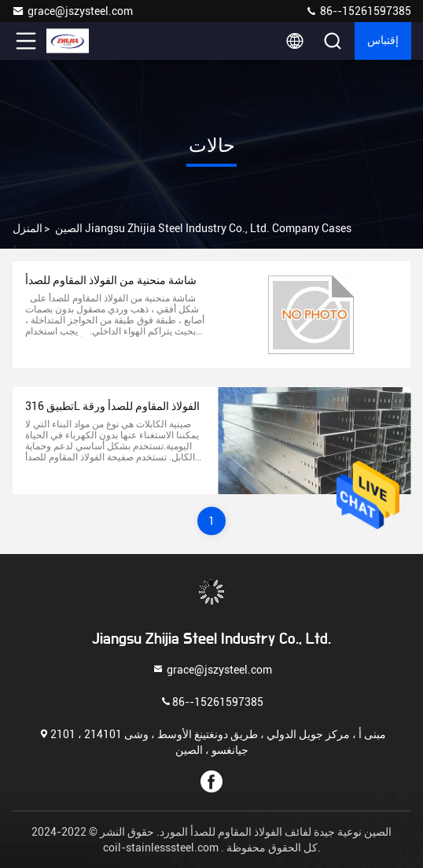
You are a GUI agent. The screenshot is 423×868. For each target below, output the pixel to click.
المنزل (28, 228)
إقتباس (383, 41)
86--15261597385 (358, 11)
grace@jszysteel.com (72, 11)
